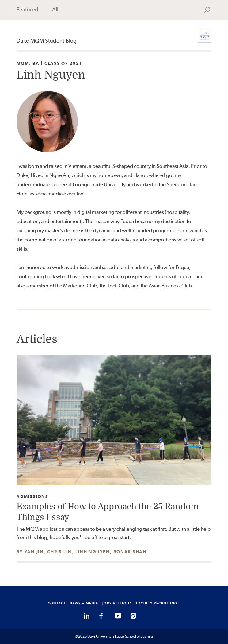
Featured (27, 9)
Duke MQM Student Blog (47, 41)
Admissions (32, 497)
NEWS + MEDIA (84, 603)
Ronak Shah (130, 552)
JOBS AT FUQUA (117, 603)
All (55, 9)
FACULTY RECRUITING (157, 603)
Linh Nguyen (93, 552)
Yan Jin (34, 552)
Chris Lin (59, 552)
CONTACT (57, 603)
